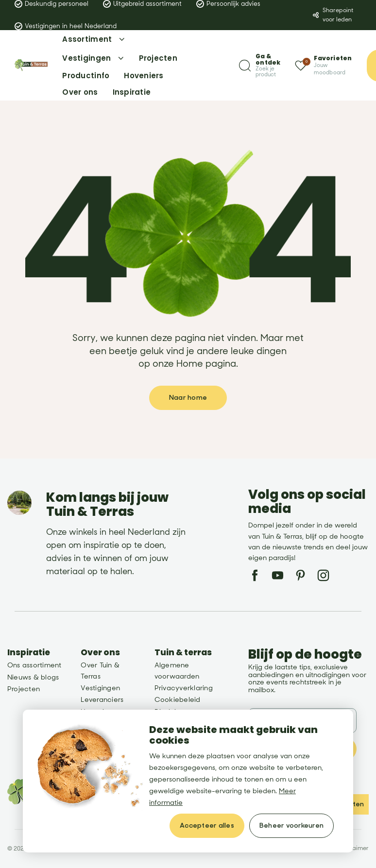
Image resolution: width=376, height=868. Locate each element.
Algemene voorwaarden (177, 671)
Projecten (24, 689)
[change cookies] (291, 826)
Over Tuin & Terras (100, 671)
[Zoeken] (260, 65)
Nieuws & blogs (33, 677)
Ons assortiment (34, 665)
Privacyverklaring (184, 688)
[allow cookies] (207, 826)
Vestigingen (100, 688)
